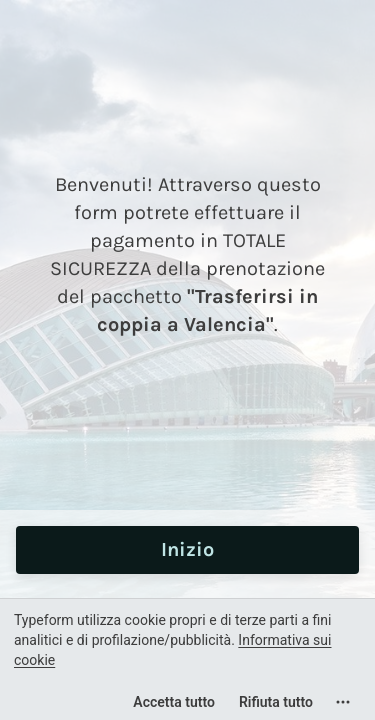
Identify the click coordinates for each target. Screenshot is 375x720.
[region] (187, 659)
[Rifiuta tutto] (276, 702)
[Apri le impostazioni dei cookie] (343, 702)
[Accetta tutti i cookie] (174, 702)
